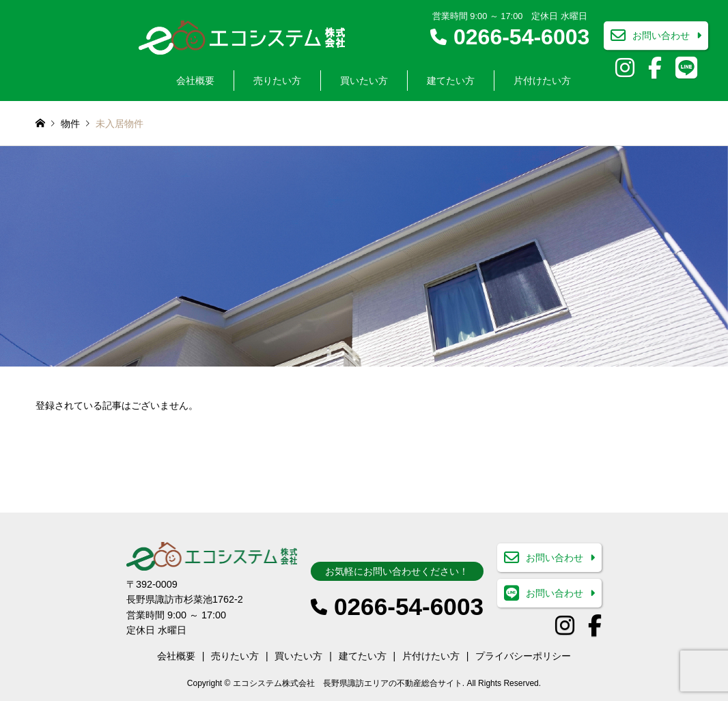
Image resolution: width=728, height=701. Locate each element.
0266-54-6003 (521, 37)
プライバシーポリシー (523, 656)
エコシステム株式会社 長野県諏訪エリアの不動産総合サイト (348, 683)
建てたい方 (451, 81)
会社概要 (195, 81)
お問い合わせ (661, 36)
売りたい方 (277, 81)
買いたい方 (364, 81)
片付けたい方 (542, 81)
